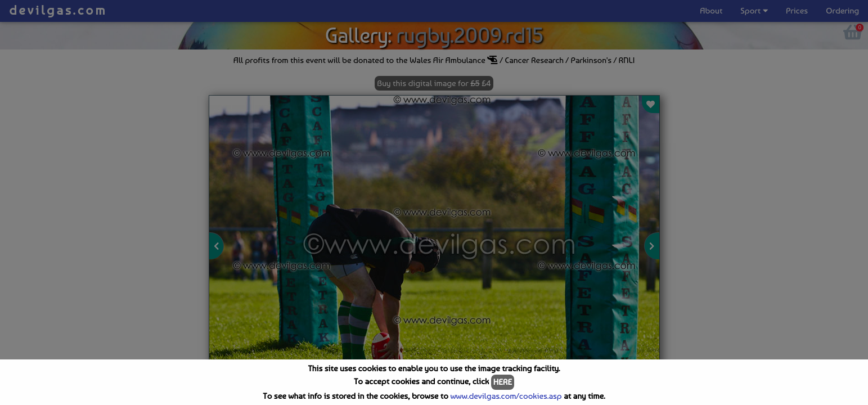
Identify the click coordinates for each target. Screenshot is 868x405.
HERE (503, 382)
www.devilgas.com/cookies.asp (506, 396)
